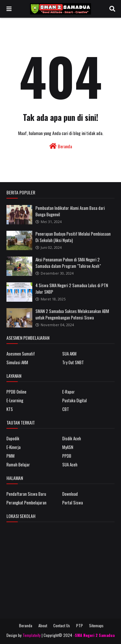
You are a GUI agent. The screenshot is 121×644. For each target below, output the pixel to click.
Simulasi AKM (17, 362)
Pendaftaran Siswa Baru (26, 494)
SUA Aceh (70, 464)
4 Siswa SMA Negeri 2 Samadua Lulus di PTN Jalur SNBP (72, 288)
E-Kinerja (14, 447)
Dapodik (13, 438)
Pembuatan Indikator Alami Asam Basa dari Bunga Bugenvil (70, 211)
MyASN (68, 447)
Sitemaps (96, 625)
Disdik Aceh (72, 438)
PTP (80, 625)
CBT (66, 409)
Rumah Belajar (18, 464)
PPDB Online (16, 392)
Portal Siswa (73, 503)
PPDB (67, 456)
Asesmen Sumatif (21, 354)
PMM (10, 456)
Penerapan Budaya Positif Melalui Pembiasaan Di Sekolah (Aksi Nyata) (73, 237)
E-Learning (15, 400)
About (43, 625)
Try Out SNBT (73, 362)
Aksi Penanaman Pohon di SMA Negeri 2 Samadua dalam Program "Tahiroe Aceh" (68, 263)
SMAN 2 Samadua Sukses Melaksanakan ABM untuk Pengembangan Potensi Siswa (72, 314)
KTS (10, 409)
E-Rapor (69, 392)
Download (70, 494)
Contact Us (62, 625)
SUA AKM (69, 354)
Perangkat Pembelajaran (26, 503)
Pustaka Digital (75, 400)
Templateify (32, 635)
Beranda (61, 146)
